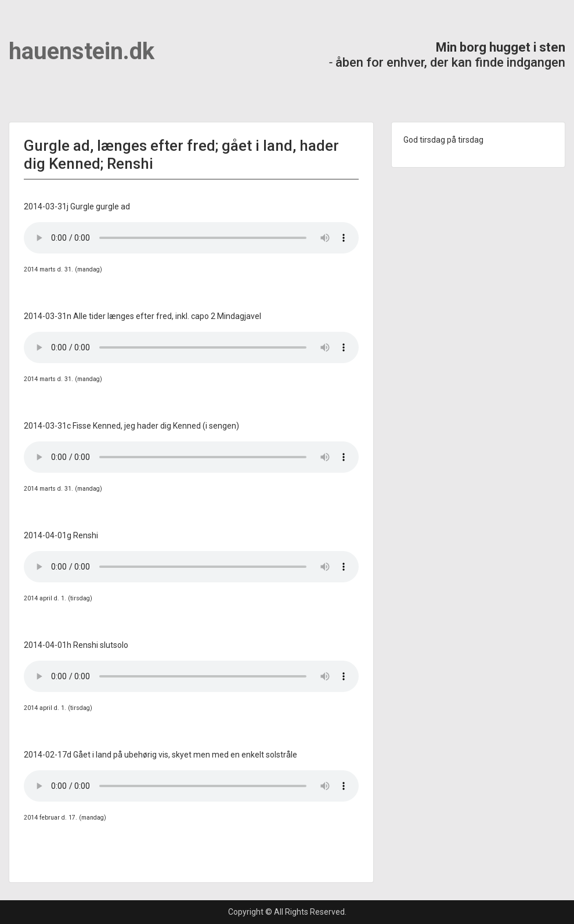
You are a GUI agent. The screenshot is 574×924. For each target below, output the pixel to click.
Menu (21, 32)
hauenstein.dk (82, 51)
